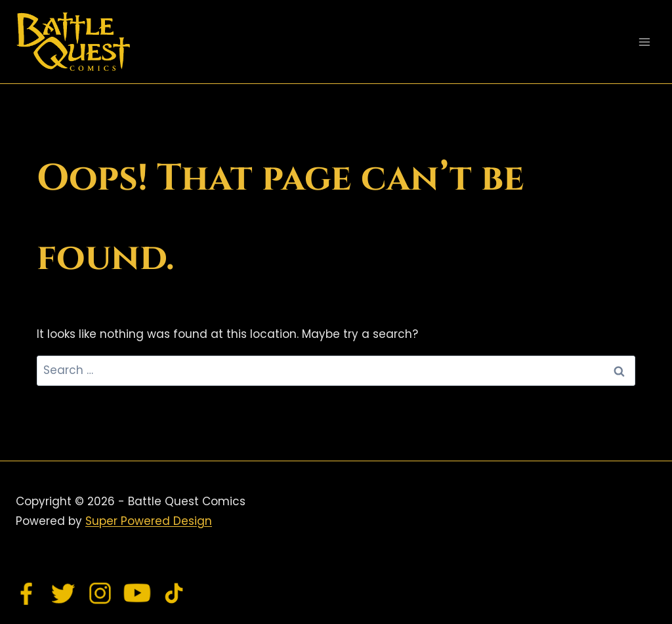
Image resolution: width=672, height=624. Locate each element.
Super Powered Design (149, 521)
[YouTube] (137, 593)
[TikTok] (174, 593)
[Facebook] (27, 593)
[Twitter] (64, 593)
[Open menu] (644, 42)
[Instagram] (100, 593)
